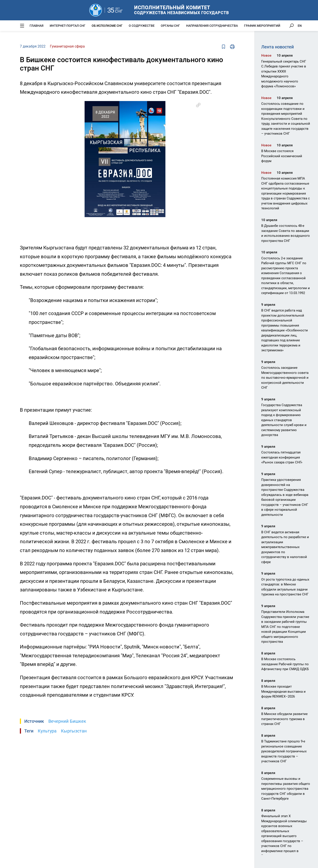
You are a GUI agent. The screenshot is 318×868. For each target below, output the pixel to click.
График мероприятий (262, 26)
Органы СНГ (170, 26)
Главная (37, 26)
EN (300, 26)
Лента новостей (277, 47)
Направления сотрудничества (212, 26)
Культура (47, 731)
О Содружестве (142, 26)
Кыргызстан (74, 731)
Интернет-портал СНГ (68, 26)
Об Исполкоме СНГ (107, 26)
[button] (198, 105)
